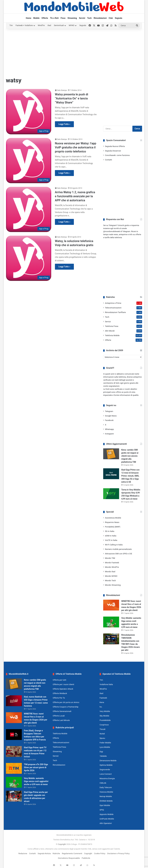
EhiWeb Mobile (106, 801)
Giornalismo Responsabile (69, 858)
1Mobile (103, 756)
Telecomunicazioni (113, 308)
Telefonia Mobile (112, 335)
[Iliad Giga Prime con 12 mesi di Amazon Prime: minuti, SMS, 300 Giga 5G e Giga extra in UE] (111, 474)
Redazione (23, 853)
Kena (102, 702)
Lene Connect (106, 774)
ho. (101, 707)
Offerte (45, 18)
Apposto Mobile (107, 814)
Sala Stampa (62, 90)
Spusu (102, 738)
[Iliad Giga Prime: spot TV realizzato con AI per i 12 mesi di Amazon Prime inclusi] (14, 751)
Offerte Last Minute (61, 720)
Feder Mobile (105, 743)
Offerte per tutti (59, 680)
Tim (11, 25)
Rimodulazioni (100, 18)
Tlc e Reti (54, 18)
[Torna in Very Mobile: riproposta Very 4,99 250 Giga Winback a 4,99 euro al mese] (111, 494)
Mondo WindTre (112, 567)
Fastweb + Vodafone (24, 25)
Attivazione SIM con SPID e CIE (119, 554)
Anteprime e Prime (113, 303)
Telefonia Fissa (112, 326)
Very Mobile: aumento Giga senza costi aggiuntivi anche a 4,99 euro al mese (36, 781)
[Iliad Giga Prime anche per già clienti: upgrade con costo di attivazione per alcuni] (14, 796)
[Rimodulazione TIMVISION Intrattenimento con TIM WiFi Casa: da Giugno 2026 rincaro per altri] (111, 639)
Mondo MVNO (111, 576)
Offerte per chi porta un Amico (66, 702)
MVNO (72, 25)
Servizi (82, 18)
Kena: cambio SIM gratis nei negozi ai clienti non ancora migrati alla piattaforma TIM (130, 456)
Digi (101, 752)
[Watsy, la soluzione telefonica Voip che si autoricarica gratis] (29, 258)
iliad (49, 25)
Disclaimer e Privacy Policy (118, 853)
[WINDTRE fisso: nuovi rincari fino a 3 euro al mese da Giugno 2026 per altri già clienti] (111, 605)
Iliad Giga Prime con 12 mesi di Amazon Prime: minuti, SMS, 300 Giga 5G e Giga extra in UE (130, 476)
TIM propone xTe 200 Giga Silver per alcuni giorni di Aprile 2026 (36, 767)
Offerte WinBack (60, 693)
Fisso (63, 18)
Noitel (102, 734)
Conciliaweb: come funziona (117, 155)
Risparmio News (112, 522)
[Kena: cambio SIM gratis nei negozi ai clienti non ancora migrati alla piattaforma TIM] (111, 454)
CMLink (103, 783)
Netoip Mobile (106, 796)
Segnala (118, 18)
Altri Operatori (106, 823)
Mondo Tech (110, 580)
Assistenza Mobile (113, 518)
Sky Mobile (104, 716)
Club (111, 18)
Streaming (72, 18)
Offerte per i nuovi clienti (63, 684)
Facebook (109, 420)
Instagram (109, 434)
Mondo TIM (110, 558)
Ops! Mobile (105, 805)
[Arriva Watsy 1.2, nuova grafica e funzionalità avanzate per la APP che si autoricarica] (29, 209)
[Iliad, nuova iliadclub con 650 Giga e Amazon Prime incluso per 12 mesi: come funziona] (14, 701)
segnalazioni (114, 386)
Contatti (108, 160)
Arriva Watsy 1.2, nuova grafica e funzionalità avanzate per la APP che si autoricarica (75, 196)
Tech (89, 18)
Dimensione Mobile (108, 760)
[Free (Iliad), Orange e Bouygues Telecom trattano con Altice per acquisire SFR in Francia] (14, 735)
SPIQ (102, 810)
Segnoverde (105, 769)
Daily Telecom (106, 787)
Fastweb (103, 698)
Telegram (109, 411)
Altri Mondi (110, 331)
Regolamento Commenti (72, 853)
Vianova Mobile (106, 792)
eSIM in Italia (111, 536)
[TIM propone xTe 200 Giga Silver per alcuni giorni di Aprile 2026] (14, 768)
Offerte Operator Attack (63, 689)
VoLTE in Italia (111, 540)
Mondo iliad (110, 571)
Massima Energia (107, 778)
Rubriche (56, 853)
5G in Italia (110, 531)
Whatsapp (109, 429)
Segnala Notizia (44, 853)
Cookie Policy (100, 853)
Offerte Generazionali (62, 711)
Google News (111, 416)
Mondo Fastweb (112, 563)
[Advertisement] (74, 52)
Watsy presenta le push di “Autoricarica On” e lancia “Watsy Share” (72, 98)
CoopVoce (104, 725)
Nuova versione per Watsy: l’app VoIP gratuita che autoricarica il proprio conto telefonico (76, 147)
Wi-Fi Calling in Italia (114, 545)
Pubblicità (86, 858)
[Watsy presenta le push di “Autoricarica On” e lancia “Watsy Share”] (29, 112)
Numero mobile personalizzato (118, 549)
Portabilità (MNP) (113, 527)
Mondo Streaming (113, 585)
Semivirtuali (59, 25)
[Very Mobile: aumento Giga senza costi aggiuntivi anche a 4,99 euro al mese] (111, 622)
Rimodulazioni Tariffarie (115, 312)
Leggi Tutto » (64, 124)
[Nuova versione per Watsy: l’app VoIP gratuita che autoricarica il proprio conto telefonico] (29, 161)
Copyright (62, 844)
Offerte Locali (59, 716)
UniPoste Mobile (107, 819)
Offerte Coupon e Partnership (66, 707)
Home (29, 18)
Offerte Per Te (59, 698)
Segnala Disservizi (113, 151)
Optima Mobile (106, 765)
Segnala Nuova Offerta (115, 146)
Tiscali (102, 729)
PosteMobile (105, 720)
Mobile (36, 18)
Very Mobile (105, 711)
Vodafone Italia (106, 684)
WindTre (41, 25)
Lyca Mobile (105, 747)
